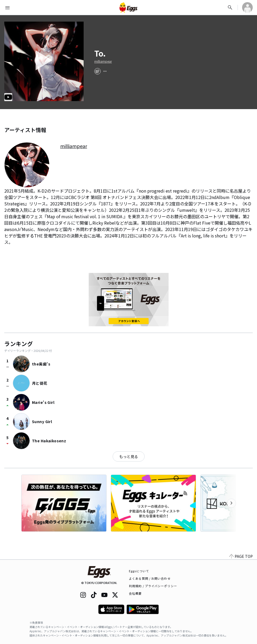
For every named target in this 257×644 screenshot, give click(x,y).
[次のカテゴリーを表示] (231, 503)
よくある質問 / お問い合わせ (150, 578)
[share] (97, 71)
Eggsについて (139, 571)
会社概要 (135, 593)
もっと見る (129, 456)
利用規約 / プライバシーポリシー (153, 586)
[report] (105, 71)
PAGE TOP (241, 556)
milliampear (103, 61)
